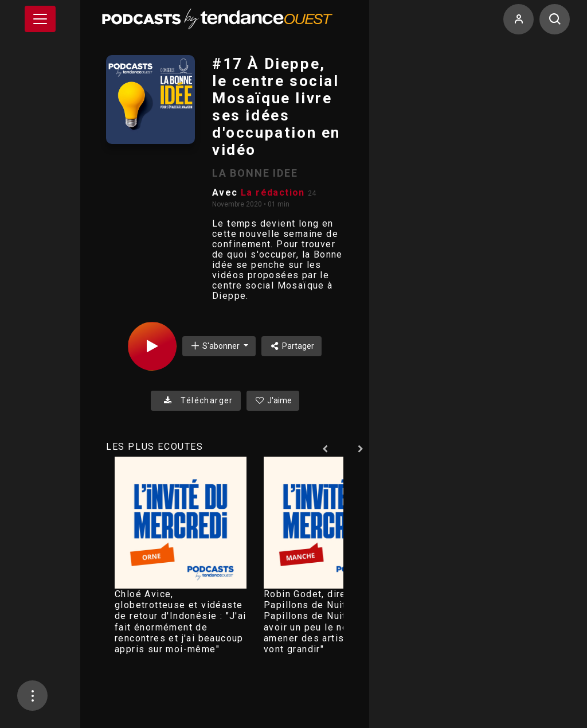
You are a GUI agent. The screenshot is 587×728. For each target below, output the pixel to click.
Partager (291, 346)
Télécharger (196, 400)
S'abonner (216, 346)
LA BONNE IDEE (255, 173)
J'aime (273, 400)
